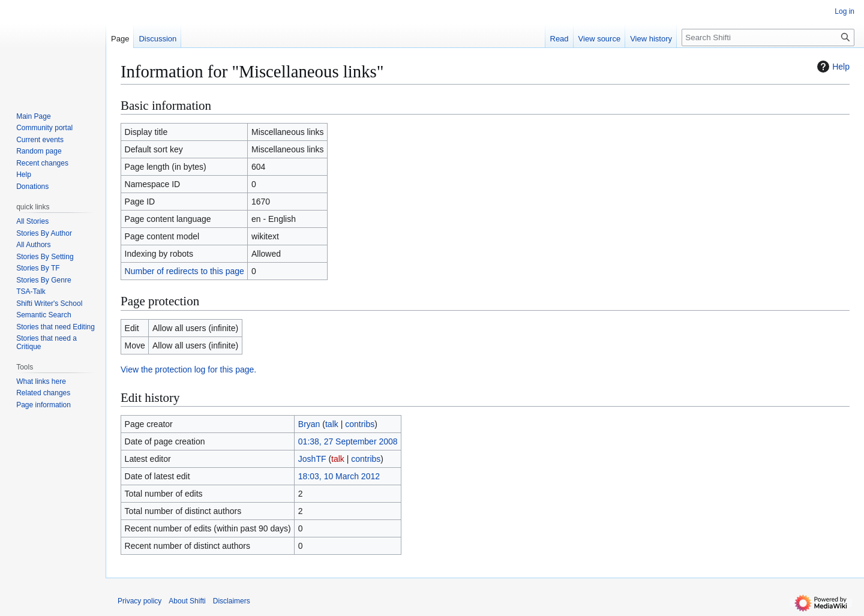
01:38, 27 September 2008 (348, 441)
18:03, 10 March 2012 (339, 476)
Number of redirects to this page (184, 271)
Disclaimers (232, 601)
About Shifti (187, 601)
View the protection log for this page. (188, 369)
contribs (360, 424)
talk (332, 424)
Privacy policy (139, 601)
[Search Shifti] (768, 37)
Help (832, 67)
